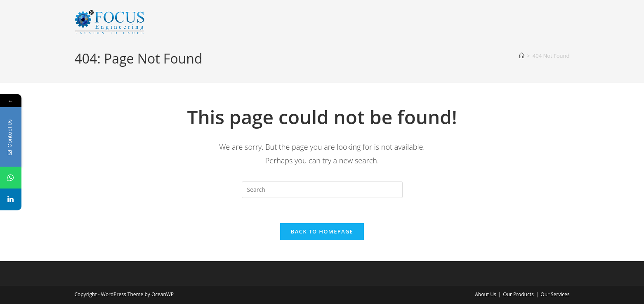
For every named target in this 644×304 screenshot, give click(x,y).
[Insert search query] (322, 190)
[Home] (522, 56)
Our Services (555, 294)
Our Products (518, 294)
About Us (485, 294)
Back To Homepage (322, 231)
